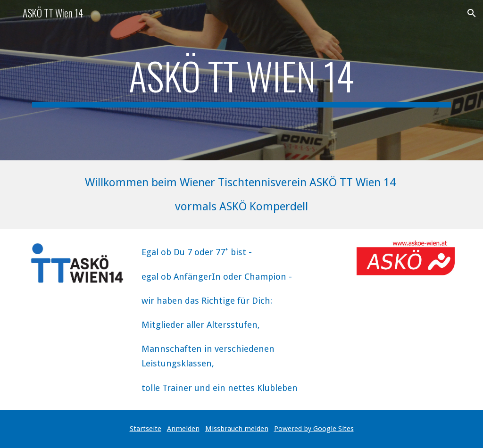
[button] (11, 13)
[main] (242, 80)
